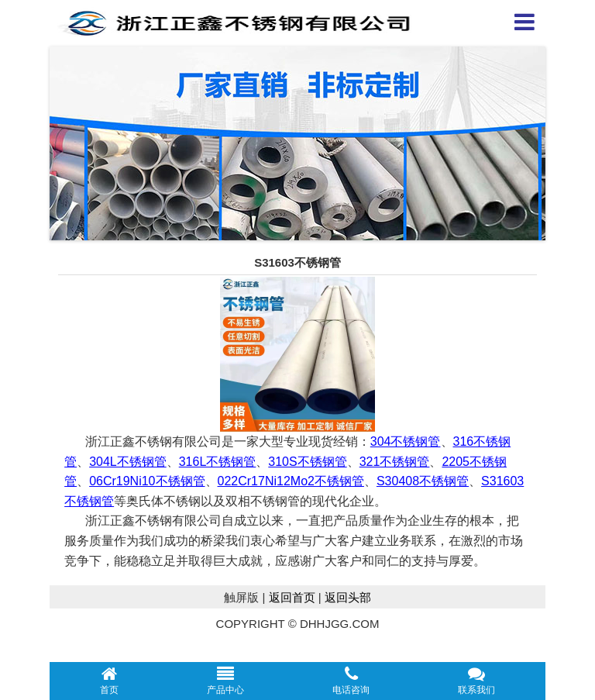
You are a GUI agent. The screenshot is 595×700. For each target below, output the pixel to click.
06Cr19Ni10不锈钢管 (147, 481)
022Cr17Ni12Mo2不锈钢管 (291, 481)
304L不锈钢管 (128, 462)
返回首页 (292, 597)
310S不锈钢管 (307, 462)
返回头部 (348, 597)
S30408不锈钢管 (423, 481)
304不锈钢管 (406, 441)
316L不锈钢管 (218, 462)
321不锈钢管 (395, 462)
